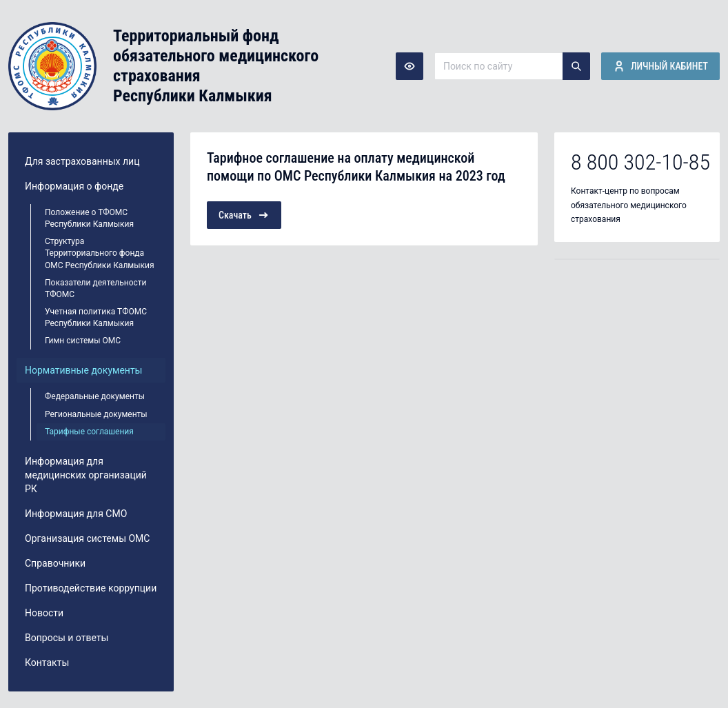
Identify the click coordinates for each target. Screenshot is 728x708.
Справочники (55, 563)
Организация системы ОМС (87, 538)
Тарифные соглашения (89, 432)
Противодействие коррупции (91, 588)
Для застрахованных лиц (82, 161)
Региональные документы (96, 414)
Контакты (47, 663)
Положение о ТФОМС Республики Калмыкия (89, 218)
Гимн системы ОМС (83, 341)
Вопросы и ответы (67, 638)
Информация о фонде (74, 186)
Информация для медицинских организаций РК (86, 475)
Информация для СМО (76, 514)
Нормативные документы (84, 370)
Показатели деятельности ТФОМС (96, 289)
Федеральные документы (95, 396)
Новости (44, 613)
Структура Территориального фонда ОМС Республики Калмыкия (100, 253)
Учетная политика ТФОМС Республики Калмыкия (96, 317)
